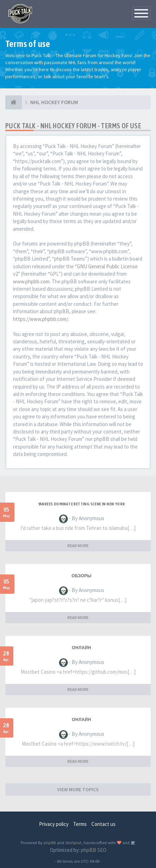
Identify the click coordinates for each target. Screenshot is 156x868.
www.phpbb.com (31, 281)
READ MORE (78, 546)
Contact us (103, 824)
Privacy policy (54, 824)
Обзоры (82, 576)
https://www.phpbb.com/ (41, 319)
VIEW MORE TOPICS (78, 789)
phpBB (50, 842)
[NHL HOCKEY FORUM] (14, 102)
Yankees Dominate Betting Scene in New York (82, 504)
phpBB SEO (94, 850)
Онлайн (82, 648)
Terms (80, 824)
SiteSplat (73, 842)
